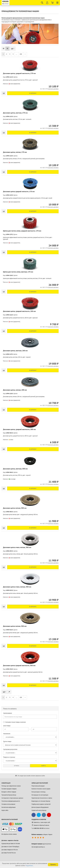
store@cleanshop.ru (38, 847)
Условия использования (8, 804)
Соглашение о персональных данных (12, 798)
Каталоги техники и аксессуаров (41, 789)
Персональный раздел (38, 786)
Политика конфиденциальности (11, 801)
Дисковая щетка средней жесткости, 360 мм (19, 665)
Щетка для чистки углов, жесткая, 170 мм (18, 272)
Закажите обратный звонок (40, 825)
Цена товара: (7, 726)
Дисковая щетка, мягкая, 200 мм (15, 390)
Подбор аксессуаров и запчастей (41, 804)
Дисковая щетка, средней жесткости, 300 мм (19, 429)
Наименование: (8, 713)
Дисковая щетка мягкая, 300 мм (15, 508)
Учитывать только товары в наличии (14, 722)
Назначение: (7, 734)
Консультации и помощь (38, 792)
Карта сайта (5, 810)
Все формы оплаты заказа (9, 834)
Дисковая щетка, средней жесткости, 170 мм (19, 73)
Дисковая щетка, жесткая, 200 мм (15, 351)
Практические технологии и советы (42, 798)
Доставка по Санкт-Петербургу (10, 847)
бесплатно (40, 828)
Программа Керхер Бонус (9, 795)
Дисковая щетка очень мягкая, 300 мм (17, 547)
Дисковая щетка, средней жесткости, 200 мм (19, 311)
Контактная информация (8, 807)
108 (21, 54)
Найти (43, 766)
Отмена (17, 766)
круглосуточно (41, 844)
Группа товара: (7, 741)
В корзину (33, 93)
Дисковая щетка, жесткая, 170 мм (15, 113)
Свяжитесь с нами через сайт (41, 822)
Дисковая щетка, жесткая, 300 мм (15, 469)
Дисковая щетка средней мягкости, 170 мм (19, 191)
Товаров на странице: (9, 757)
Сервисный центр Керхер (39, 810)
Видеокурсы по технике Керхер (41, 801)
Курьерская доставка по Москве (11, 844)
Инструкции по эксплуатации (40, 795)
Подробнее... (30, 866)
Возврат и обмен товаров (9, 792)
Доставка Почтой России (9, 853)
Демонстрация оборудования (40, 807)
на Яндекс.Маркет (42, 834)
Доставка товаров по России (10, 850)
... (17, 54)
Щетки (16, 77)
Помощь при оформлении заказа (11, 786)
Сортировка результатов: (10, 749)
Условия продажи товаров (9, 789)
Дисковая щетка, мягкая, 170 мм (15, 152)
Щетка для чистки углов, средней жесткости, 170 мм (22, 231)
